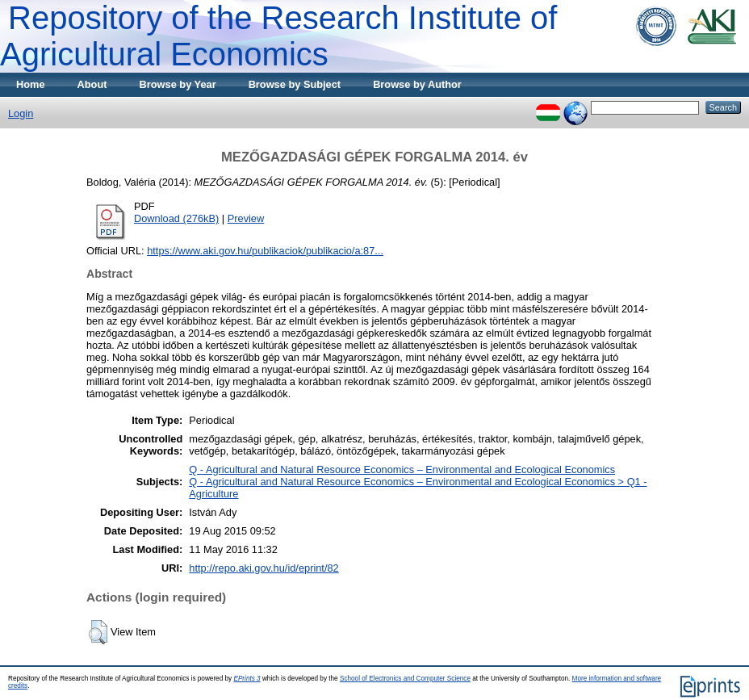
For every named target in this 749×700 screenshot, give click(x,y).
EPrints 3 (247, 679)
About (92, 84)
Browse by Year (178, 84)
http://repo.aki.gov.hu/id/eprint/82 (264, 568)
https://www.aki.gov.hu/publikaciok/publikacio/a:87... (265, 251)
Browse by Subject (295, 84)
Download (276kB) (176, 218)
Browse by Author (417, 84)
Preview (246, 218)
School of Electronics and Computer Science (405, 679)
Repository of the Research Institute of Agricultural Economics (278, 36)
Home (31, 84)
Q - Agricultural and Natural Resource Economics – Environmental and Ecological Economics (402, 469)
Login (21, 113)
